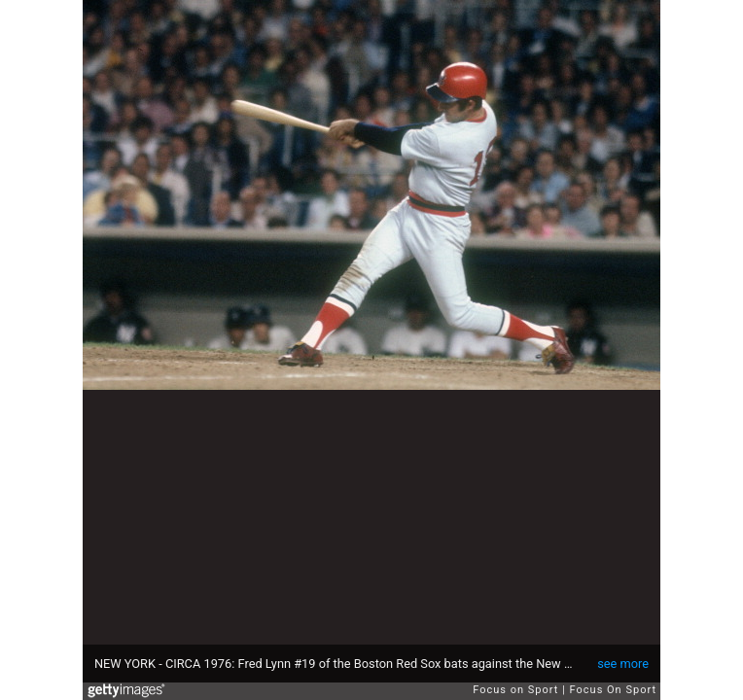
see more (623, 664)
